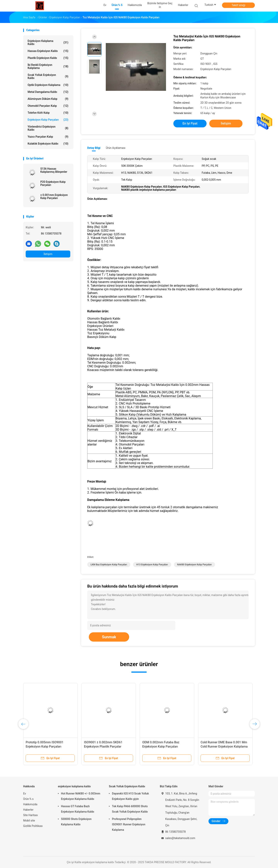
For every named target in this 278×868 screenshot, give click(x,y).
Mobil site (29, 821)
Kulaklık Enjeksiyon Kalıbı (48, 144)
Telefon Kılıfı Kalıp (48, 113)
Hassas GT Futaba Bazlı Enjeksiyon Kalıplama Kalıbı (78, 809)
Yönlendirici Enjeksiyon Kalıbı (48, 128)
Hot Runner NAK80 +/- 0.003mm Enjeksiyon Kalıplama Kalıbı (81, 796)
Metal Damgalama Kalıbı (48, 92)
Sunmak (109, 637)
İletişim (48, 254)
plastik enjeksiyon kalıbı (48, 58)
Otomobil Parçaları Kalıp (48, 106)
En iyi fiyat (190, 123)
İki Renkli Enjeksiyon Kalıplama (48, 66)
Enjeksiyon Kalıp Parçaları (48, 120)
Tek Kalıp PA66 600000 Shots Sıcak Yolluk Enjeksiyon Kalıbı (130, 809)
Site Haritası (31, 815)
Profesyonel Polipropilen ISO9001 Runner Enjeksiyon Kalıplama (129, 824)
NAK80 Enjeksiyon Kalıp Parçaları (195, 565)
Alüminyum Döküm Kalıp (48, 99)
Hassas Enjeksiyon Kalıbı (48, 51)
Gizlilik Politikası (33, 826)
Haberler (28, 810)
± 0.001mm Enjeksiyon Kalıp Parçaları (54, 196)
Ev (25, 793)
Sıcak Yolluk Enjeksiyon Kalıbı (48, 76)
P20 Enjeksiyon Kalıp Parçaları (53, 183)
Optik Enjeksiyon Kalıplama (48, 85)
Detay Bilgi (94, 148)
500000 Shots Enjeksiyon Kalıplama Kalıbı (76, 822)
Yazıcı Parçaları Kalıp (48, 137)
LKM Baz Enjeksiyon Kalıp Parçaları (109, 565)
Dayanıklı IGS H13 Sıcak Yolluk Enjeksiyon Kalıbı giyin (130, 796)
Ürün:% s (28, 799)
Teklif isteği (238, 5)
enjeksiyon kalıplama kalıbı (48, 42)
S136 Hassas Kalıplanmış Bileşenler (54, 170)
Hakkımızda (30, 804)
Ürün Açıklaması (116, 148)
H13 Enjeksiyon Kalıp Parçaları (152, 565)
